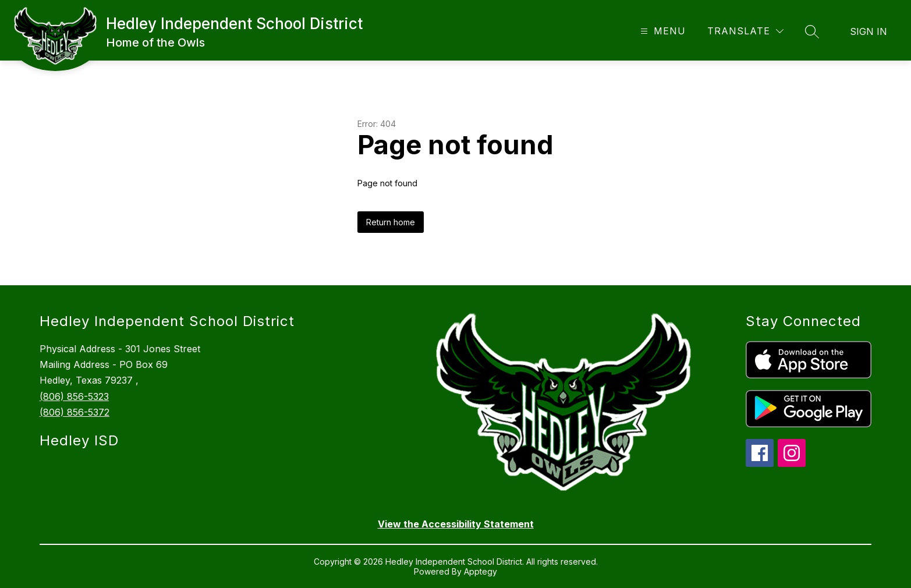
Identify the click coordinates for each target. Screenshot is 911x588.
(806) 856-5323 (74, 396)
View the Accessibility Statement (456, 524)
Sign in (869, 31)
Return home (391, 222)
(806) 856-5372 (75, 412)
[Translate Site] (745, 31)
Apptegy (481, 571)
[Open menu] (662, 31)
